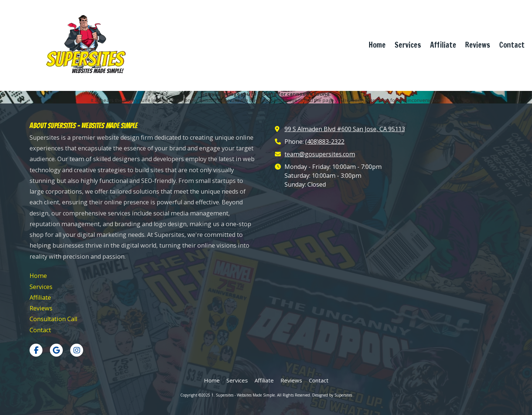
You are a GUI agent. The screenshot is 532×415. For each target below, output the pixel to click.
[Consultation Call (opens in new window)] (53, 319)
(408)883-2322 (325, 142)
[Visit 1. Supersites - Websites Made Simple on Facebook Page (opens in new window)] (36, 350)
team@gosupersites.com (320, 154)
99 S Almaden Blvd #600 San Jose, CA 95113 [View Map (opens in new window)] (345, 129)
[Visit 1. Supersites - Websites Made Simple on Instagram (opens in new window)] (77, 350)
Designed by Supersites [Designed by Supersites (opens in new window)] (332, 395)
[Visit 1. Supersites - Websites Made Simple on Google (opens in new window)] (56, 350)
